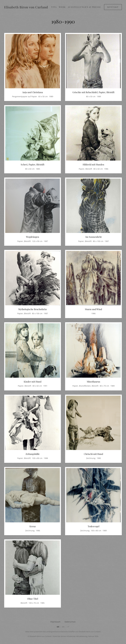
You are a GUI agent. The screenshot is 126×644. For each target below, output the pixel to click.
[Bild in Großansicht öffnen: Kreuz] (33, 496)
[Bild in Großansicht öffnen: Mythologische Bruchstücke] (33, 279)
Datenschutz (70, 622)
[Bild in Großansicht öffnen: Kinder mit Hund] (33, 351)
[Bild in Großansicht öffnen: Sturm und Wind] (93, 279)
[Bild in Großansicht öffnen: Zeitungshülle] (33, 423)
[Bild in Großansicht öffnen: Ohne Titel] (33, 568)
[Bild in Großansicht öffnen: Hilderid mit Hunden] (93, 134)
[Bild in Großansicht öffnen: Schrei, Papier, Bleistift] (33, 134)
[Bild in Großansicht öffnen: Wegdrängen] (33, 206)
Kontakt (113, 7)
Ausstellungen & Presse (84, 7)
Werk (62, 7)
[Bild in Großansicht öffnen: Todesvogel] (93, 496)
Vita (54, 7)
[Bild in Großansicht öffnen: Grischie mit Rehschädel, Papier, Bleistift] (93, 62)
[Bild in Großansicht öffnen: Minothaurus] (93, 351)
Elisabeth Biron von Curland (26, 7)
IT (68, 627)
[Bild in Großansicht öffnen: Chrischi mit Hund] (93, 423)
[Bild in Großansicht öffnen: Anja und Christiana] (33, 62)
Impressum (55, 622)
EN (63, 627)
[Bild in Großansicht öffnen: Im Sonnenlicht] (93, 206)
